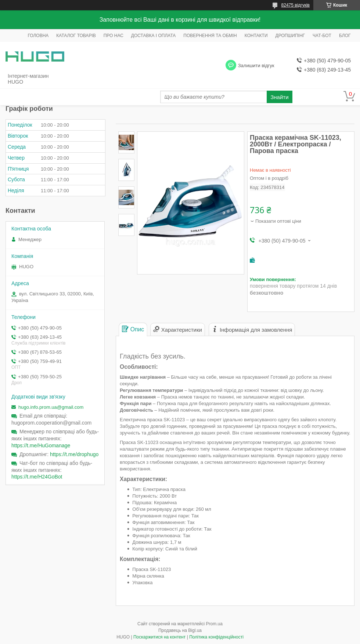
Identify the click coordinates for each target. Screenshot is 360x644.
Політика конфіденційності (216, 637)
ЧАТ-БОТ (322, 36)
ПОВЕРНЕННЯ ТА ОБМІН (210, 36)
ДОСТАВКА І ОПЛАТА (154, 36)
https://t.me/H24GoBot (37, 477)
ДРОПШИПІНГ (290, 36)
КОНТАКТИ (256, 36)
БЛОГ (345, 36)
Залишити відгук (256, 66)
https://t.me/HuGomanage (41, 445)
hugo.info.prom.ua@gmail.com (51, 407)
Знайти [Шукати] (279, 97)
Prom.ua (214, 624)
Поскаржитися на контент (159, 637)
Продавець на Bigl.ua (180, 630)
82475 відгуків (296, 5)
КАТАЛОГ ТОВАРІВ (76, 36)
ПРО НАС (114, 36)
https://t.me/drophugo (74, 454)
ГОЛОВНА (38, 36)
